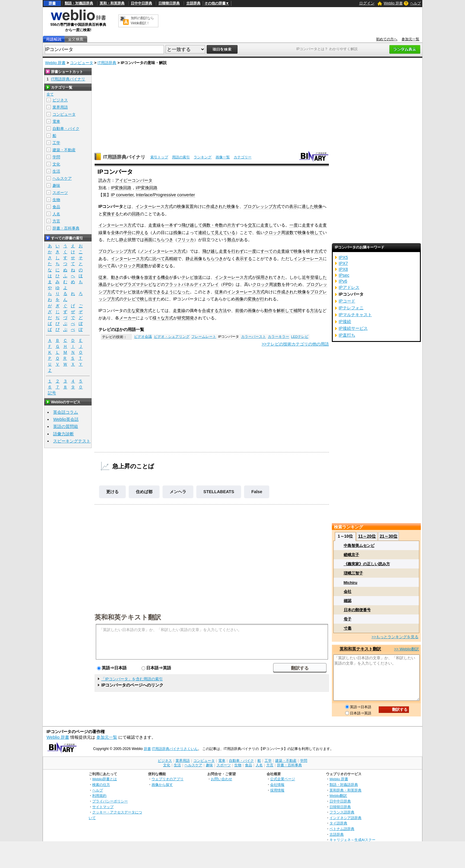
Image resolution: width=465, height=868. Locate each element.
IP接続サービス (353, 328)
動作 (268, 310)
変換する (111, 214)
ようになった (177, 292)
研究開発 (186, 318)
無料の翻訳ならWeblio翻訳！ (142, 21)
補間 (297, 310)
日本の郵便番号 (357, 610)
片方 (231, 225)
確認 (348, 601)
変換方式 (144, 310)
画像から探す (162, 785)
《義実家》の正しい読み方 (367, 564)
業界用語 (60, 107)
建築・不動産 (64, 150)
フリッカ (186, 240)
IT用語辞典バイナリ (124, 157)
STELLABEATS (219, 492)
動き (115, 277)
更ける (112, 492)
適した (308, 206)
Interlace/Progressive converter (165, 195)
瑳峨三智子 (353, 573)
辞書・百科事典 (66, 228)
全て (50, 94)
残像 (177, 232)
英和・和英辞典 (112, 3)
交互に (254, 225)
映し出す (148, 299)
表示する (244, 259)
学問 (56, 157)
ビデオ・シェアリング (172, 337)
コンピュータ (82, 63)
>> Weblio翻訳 (407, 649)
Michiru (351, 583)
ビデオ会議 (143, 337)
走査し (267, 225)
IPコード (347, 301)
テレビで (132, 299)
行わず (238, 251)
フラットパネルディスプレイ (192, 284)
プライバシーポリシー (110, 801)
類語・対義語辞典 (79, 3)
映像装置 (185, 206)
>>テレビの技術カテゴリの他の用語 (295, 344)
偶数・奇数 (213, 225)
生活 (56, 171)
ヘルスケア (62, 178)
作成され (214, 206)
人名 (56, 214)
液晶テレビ (109, 284)
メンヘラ (178, 492)
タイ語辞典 (338, 823)
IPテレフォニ (351, 308)
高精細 (171, 259)
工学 (56, 143)
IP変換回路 (121, 188)
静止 (123, 240)
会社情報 (277, 785)
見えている (225, 232)
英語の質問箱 (66, 426)
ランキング (203, 157)
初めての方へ (387, 39)
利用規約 (99, 795)
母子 (348, 619)
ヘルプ (415, 3)
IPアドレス (349, 287)
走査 (306, 225)
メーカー (128, 318)
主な (131, 310)
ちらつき (165, 240)
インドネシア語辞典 (345, 818)
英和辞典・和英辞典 (345, 790)
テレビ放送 (192, 277)
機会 (165, 277)
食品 (56, 207)
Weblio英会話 (66, 419)
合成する (210, 310)
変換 (252, 299)
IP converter (122, 195)
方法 (223, 310)
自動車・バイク (66, 129)
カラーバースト (254, 337)
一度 (294, 225)
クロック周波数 (279, 232)
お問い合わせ (222, 779)
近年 (306, 277)
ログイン (367, 3)
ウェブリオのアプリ (168, 779)
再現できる (155, 292)
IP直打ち (347, 335)
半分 (128, 232)
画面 (148, 240)
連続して (206, 232)
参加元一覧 (410, 39)
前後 (239, 310)
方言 (56, 221)
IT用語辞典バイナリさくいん (175, 749)
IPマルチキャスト (355, 315)
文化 (56, 164)
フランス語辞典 (342, 812)
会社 (348, 591)
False (257, 492)
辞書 (52, 3)
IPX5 (343, 257)
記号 (52, 393)
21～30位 (388, 536)
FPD (227, 284)
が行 (260, 299)
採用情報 (277, 790)
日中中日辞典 (141, 3)
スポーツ (60, 193)
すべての (269, 251)
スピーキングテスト (72, 441)
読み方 (105, 180)
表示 (293, 206)
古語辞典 (193, 3)
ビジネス (60, 100)
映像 (231, 206)
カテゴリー (243, 157)
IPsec (344, 275)
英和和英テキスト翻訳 (128, 617)
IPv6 (343, 281)
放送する (152, 277)
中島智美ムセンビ (359, 546)
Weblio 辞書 (393, 3)
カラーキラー (278, 337)
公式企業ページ (283, 779)
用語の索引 (181, 157)
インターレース (308, 259)
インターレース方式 (154, 206)
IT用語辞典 (107, 63)
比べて (159, 259)
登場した (319, 277)
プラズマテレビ (138, 284)
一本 (169, 225)
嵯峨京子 (351, 555)
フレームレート (204, 337)
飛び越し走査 (215, 251)
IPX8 (343, 269)
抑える (142, 232)
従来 (103, 277)
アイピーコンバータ (134, 180)
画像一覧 (223, 157)
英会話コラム (66, 412)
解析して (285, 310)
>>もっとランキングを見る (395, 637)
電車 (56, 121)
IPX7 (343, 263)
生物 (56, 200)
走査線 (155, 225)
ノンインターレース (159, 251)
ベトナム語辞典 (342, 829)
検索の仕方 (101, 785)
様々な (159, 318)
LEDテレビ (300, 337)
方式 (277, 206)
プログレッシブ (258, 206)
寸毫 (348, 628)
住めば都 (144, 492)
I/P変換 (142, 188)
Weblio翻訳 (338, 795)
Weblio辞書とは (105, 779)
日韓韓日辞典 (169, 3)
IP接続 (345, 321)
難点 (231, 240)
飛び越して (192, 225)
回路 (153, 188)
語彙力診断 (63, 434)
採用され (265, 277)
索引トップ (159, 157)
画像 (239, 299)
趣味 (56, 185)
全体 (115, 232)
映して (316, 232)
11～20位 (367, 536)
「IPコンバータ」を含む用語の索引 (132, 679)
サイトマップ (103, 807)
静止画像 (194, 259)
